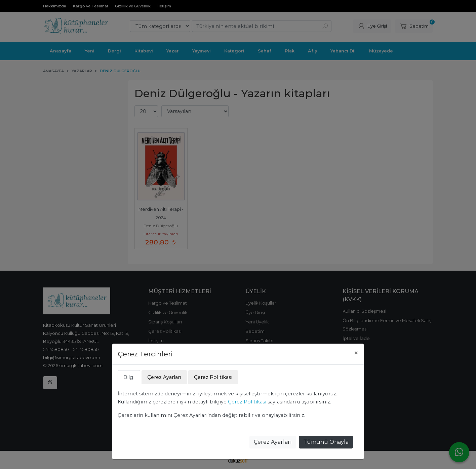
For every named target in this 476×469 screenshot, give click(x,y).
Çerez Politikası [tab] (213, 377)
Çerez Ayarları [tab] (164, 377)
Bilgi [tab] (129, 377)
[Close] (356, 353)
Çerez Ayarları (273, 442)
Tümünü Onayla (326, 442)
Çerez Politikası (247, 402)
